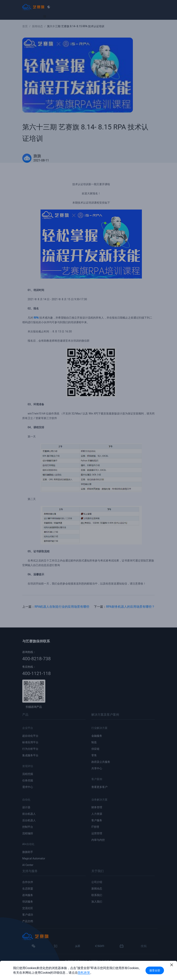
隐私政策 (84, 973)
